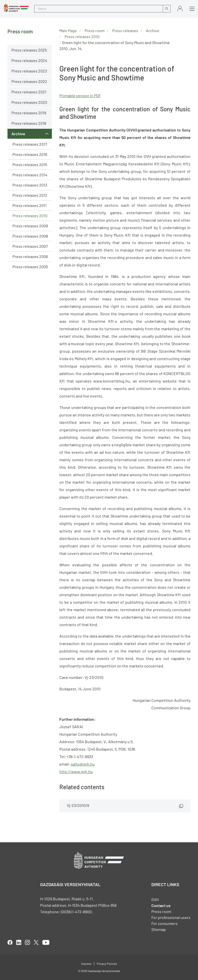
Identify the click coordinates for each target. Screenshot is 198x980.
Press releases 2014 (30, 175)
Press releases (125, 31)
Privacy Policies (107, 964)
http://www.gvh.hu (76, 771)
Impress (86, 964)
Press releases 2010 (30, 216)
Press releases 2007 (30, 246)
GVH (155, 899)
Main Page (68, 31)
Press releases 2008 (30, 236)
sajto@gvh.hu (83, 764)
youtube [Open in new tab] (46, 942)
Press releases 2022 (29, 81)
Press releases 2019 (29, 113)
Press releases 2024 (29, 60)
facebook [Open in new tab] (10, 942)
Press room (95, 31)
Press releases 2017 (30, 144)
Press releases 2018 (29, 123)
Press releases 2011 (30, 205)
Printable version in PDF (80, 96)
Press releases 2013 (30, 185)
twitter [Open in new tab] (36, 942)
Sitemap (159, 929)
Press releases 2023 (29, 71)
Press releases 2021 (29, 92)
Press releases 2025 (29, 50)
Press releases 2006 (30, 256)
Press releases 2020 (29, 102)
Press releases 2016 (30, 154)
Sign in (180, 9)
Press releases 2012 (30, 195)
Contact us (161, 905)
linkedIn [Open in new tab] (19, 942)
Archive (18, 134)
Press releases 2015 (30, 164)
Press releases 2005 (30, 267)
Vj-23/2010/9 (78, 805)
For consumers (164, 923)
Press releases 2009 (30, 226)
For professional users (171, 917)
